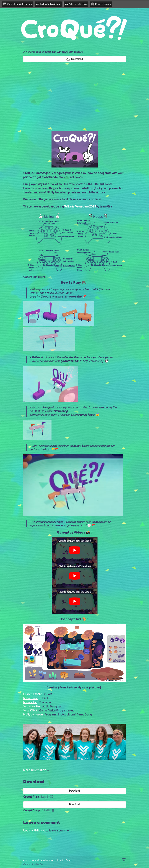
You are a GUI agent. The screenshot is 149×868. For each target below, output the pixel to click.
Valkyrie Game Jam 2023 (80, 207)
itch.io (26, 860)
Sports (35, 864)
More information (36, 770)
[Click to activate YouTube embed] (75, 550)
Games (27, 864)
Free (41, 864)
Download (74, 59)
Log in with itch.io (34, 831)
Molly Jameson (33, 715)
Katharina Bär (32, 707)
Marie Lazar (31, 698)
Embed (69, 860)
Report (60, 860)
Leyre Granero (33, 694)
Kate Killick (30, 711)
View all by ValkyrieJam (43, 860)
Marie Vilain (30, 702)
